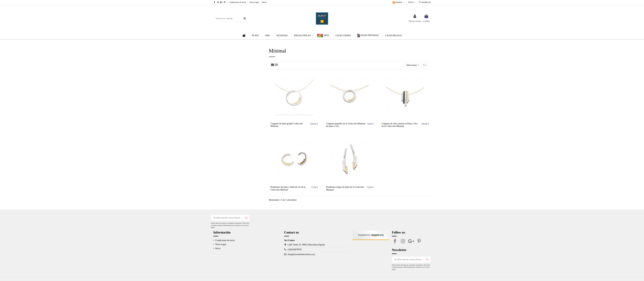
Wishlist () (425, 2)
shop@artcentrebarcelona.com (301, 254)
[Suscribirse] (246, 218)
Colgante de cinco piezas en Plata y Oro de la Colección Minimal (400, 125)
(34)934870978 (294, 250)
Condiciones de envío (238, 2)
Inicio (264, 2)
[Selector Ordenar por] (412, 65)
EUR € (412, 2)
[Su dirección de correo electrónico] (227, 218)
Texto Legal (254, 2)
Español (399, 2)
